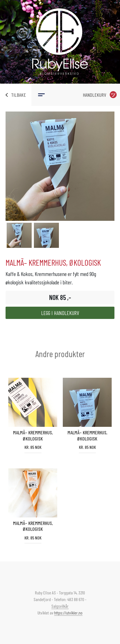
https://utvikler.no (68, 613)
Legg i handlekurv (60, 313)
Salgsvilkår (60, 606)
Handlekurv (94, 95)
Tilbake (18, 95)
